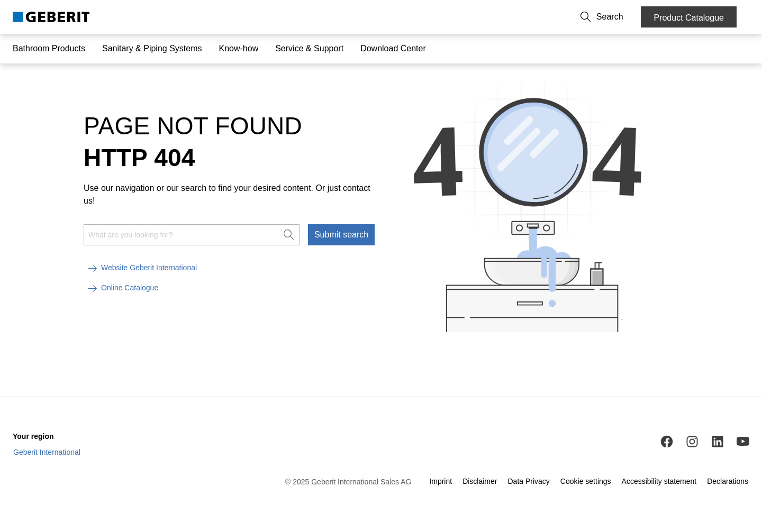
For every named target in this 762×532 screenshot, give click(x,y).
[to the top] (732, 368)
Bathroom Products (49, 48)
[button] (618, 17)
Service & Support (309, 48)
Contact (504, 17)
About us (542, 17)
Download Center (393, 48)
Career (579, 17)
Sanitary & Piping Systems (152, 48)
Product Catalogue (689, 18)
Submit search (341, 232)
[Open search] (618, 17)
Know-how (238, 48)
